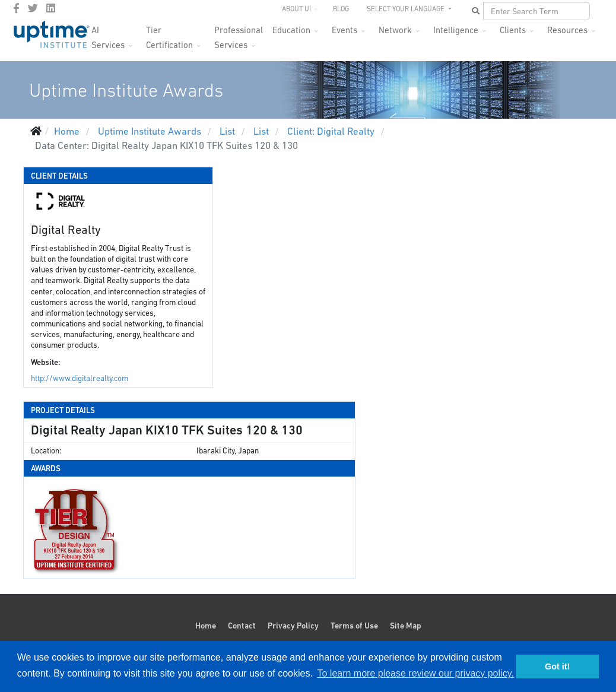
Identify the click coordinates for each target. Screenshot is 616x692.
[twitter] (33, 8)
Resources (567, 30)
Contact (242, 626)
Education (291, 30)
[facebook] (16, 8)
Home (206, 626)
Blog (341, 9)
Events (344, 30)
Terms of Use (354, 626)
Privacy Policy (293, 626)
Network (395, 30)
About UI (296, 9)
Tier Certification (169, 34)
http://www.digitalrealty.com (80, 378)
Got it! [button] (557, 666)
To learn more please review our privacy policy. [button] (415, 673)
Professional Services (239, 34)
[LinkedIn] (51, 8)
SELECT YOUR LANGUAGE (407, 9)
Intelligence (456, 30)
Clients (513, 30)
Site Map (406, 626)
